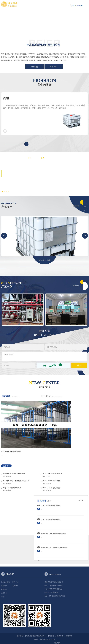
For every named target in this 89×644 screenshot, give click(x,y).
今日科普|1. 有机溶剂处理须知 (14, 472)
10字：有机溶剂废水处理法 (51, 505)
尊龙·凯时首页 (6, 580)
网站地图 (57, 641)
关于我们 (4, 584)
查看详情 (35, 67)
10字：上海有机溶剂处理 (51, 479)
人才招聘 (15, 584)
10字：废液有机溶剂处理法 (11, 450)
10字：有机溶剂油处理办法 (52, 472)
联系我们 (54, 67)
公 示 (3, 595)
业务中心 (4, 591)
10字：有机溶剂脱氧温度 (12, 486)
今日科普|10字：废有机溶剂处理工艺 (16, 479)
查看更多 (76, 204)
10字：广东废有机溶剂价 (51, 486)
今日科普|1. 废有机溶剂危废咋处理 (53, 533)
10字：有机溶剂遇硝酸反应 (51, 519)
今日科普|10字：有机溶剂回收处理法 (54, 547)
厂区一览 (15, 580)
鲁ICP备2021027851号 (48, 638)
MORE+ (81, 499)
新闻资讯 (4, 588)
